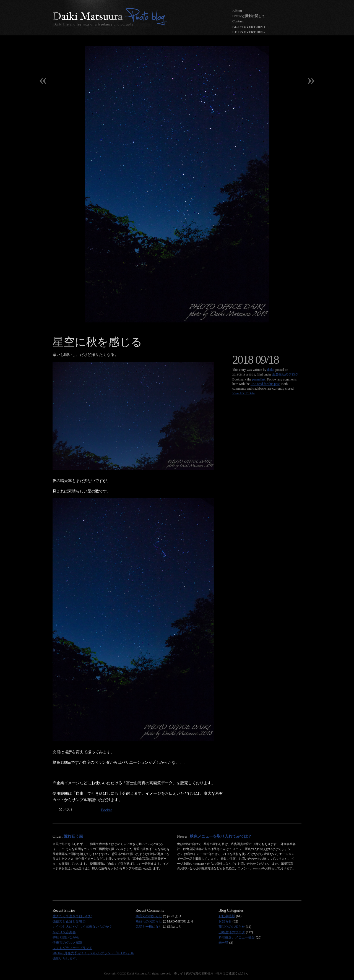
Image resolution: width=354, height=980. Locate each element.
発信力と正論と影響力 (69, 921)
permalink (259, 379)
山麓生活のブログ (285, 374)
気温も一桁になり (149, 927)
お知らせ (225, 921)
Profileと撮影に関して (249, 16)
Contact (238, 21)
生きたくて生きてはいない (72, 916)
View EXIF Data (244, 393)
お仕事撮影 (227, 916)
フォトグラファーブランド (72, 948)
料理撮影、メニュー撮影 (237, 937)
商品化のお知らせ (149, 916)
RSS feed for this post (265, 384)
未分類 (223, 943)
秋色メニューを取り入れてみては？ (221, 836)
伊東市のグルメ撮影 (67, 943)
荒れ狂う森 (73, 836)
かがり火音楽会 (64, 932)
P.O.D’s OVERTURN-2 (249, 32)
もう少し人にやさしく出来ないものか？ (82, 927)
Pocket (106, 810)
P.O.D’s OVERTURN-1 (249, 27)
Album (237, 11)
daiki (270, 370)
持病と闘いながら (66, 937)
